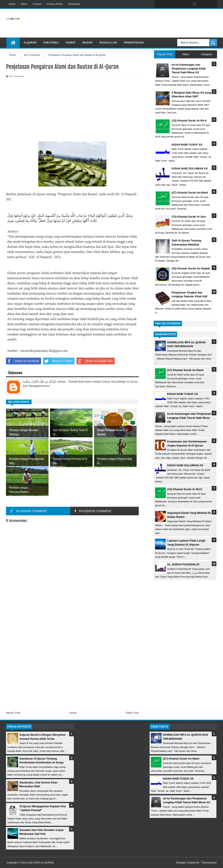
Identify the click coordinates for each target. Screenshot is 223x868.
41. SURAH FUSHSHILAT (183, 564)
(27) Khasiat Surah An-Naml (185, 370)
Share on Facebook (22, 361)
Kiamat (71, 43)
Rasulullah (108, 43)
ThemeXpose (209, 863)
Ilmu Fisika (51, 43)
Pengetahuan (134, 43)
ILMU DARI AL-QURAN (40, 863)
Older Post (132, 713)
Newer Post (13, 713)
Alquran (30, 43)
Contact (37, 4)
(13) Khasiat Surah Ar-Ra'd (184, 489)
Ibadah (88, 43)
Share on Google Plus (95, 361)
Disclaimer (74, 4)
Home (12, 4)
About (24, 4)
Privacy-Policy (55, 4)
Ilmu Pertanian (17, 76)
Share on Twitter (58, 361)
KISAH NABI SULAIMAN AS (185, 465)
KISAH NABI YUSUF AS (182, 394)
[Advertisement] (141, 23)
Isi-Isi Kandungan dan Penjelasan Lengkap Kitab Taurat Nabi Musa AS (189, 418)
